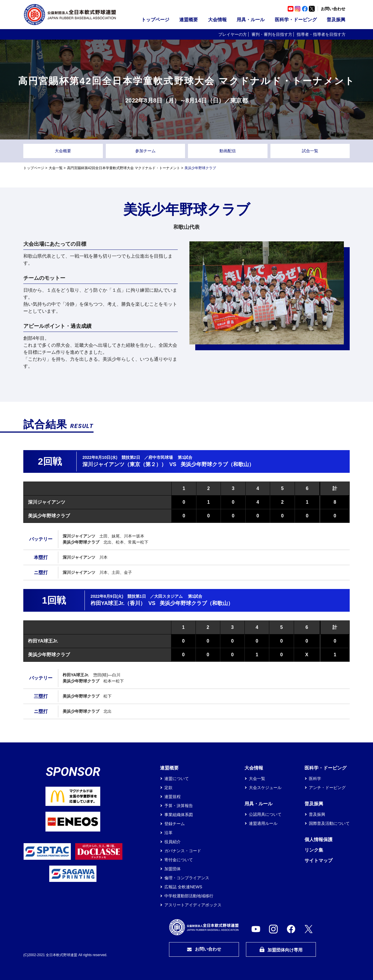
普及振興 (336, 20)
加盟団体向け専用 (281, 950)
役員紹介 (173, 842)
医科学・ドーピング (296, 20)
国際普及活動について (329, 823)
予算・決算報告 (179, 806)
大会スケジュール (265, 788)
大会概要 (63, 151)
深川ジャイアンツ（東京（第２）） (124, 464)
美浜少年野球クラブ (49, 516)
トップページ (155, 20)
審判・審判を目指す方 (272, 34)
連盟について (177, 779)
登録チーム (175, 824)
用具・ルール (251, 20)
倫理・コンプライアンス (187, 878)
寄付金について (179, 860)
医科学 (315, 779)
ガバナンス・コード (183, 851)
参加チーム (145, 151)
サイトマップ (319, 860)
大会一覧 (56, 168)
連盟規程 (173, 797)
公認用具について (265, 814)
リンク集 (314, 850)
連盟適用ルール (263, 823)
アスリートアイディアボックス (193, 905)
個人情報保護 (319, 840)
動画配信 (228, 151)
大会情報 (217, 20)
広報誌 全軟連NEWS (183, 887)
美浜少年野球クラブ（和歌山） (217, 464)
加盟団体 (173, 869)
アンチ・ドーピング (327, 788)
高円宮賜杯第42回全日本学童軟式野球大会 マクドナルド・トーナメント (124, 168)
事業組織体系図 (179, 815)
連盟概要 (189, 20)
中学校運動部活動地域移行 (189, 896)
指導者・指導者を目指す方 (321, 34)
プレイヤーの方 (233, 34)
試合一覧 (310, 151)
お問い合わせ (333, 9)
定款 (168, 788)
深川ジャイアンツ (47, 502)
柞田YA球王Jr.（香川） (118, 603)
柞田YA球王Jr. (43, 641)
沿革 (168, 833)
